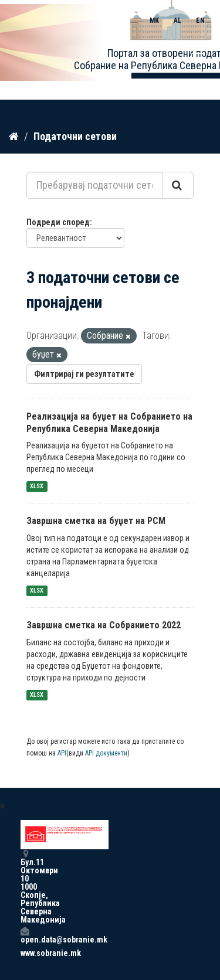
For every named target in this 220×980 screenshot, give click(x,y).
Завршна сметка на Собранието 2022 (104, 625)
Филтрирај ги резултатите (84, 374)
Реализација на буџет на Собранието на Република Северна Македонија (109, 423)
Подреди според (58, 222)
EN (200, 21)
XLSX (37, 486)
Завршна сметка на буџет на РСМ (96, 521)
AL (177, 21)
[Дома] (14, 137)
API (62, 753)
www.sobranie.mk (25, 953)
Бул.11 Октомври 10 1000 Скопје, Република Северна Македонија (25, 887)
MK (154, 21)
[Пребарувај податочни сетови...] (94, 185)
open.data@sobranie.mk (25, 935)
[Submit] (178, 185)
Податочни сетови (75, 136)
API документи (106, 753)
